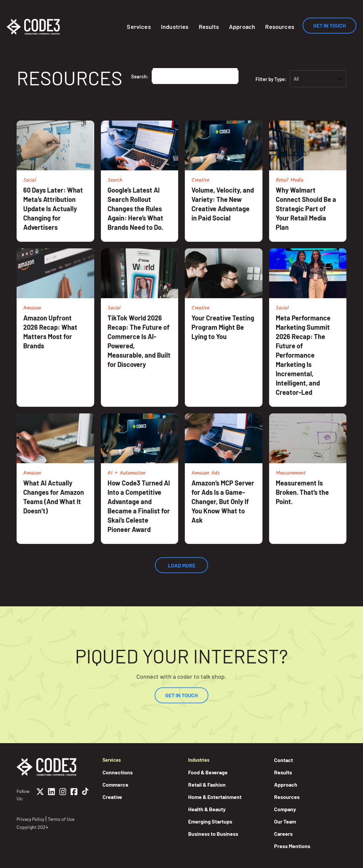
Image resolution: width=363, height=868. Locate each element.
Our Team (285, 821)
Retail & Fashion (207, 784)
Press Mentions (292, 846)
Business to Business (213, 834)
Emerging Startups (210, 821)
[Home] (33, 27)
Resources (280, 27)
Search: (140, 76)
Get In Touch (329, 25)
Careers (283, 834)
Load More (182, 565)
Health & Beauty (207, 809)
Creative (112, 797)
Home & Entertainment (215, 797)
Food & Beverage (208, 772)
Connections (118, 772)
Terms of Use (61, 819)
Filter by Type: (274, 79)
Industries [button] (175, 27)
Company (285, 809)
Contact (284, 760)
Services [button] (139, 27)
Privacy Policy (30, 819)
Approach (242, 27)
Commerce (115, 784)
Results (209, 27)
